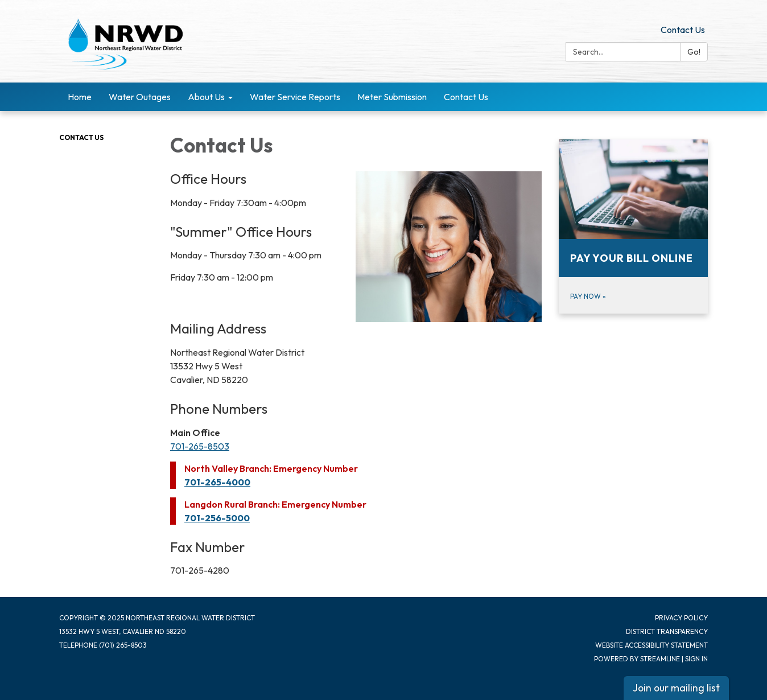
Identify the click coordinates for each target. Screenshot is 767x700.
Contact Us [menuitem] (466, 97)
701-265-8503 (200, 446)
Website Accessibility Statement (651, 645)
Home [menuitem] (80, 97)
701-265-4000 (217, 482)
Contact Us (683, 30)
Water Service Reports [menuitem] (295, 97)
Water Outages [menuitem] (140, 97)
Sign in (696, 659)
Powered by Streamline (637, 659)
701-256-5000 (217, 518)
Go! (694, 52)
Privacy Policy (681, 618)
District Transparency (667, 631)
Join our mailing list (676, 688)
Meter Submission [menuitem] (392, 97)
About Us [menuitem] (206, 97)
